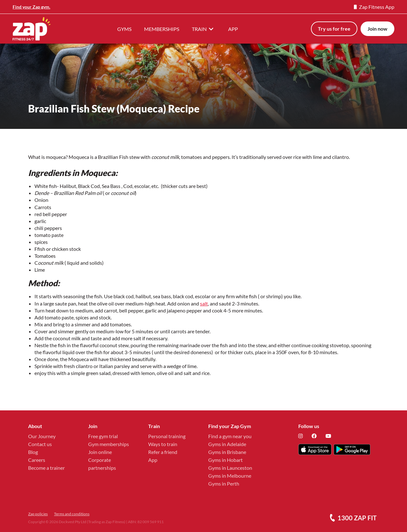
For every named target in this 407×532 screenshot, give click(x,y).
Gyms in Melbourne (230, 476)
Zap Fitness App (374, 7)
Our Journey (42, 436)
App (153, 460)
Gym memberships (109, 444)
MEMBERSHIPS (162, 29)
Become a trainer (46, 468)
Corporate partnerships (102, 464)
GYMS (124, 29)
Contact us (40, 444)
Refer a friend (163, 452)
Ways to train (163, 444)
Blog (33, 452)
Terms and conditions (72, 514)
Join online (100, 452)
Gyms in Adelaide (227, 444)
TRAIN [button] (204, 29)
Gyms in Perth (224, 484)
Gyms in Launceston (230, 468)
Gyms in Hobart (225, 460)
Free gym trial (103, 436)
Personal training (167, 436)
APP (233, 29)
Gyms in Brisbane (227, 452)
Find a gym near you (230, 436)
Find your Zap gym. (31, 7)
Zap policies (38, 514)
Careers (37, 460)
